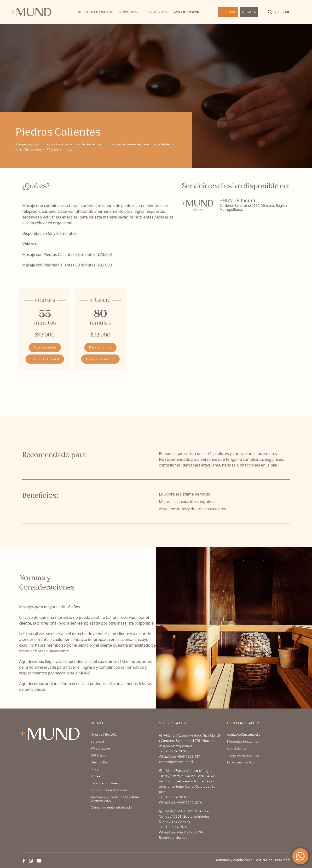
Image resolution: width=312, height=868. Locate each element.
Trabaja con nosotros (243, 755)
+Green (96, 776)
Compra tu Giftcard (45, 359)
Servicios (98, 741)
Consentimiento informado (111, 807)
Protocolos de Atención (109, 790)
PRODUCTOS (156, 12)
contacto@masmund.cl (176, 762)
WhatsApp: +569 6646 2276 (180, 802)
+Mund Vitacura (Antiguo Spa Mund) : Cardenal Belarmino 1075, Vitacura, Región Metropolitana (189, 741)
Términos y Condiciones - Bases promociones (115, 799)
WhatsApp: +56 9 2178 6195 (181, 832)
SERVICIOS (128, 12)
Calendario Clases (104, 783)
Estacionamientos (240, 762)
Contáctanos (237, 748)
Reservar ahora (45, 348)
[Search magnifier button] (270, 12)
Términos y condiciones (234, 860)
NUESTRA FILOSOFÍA (95, 12)
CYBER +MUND (187, 12)
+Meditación (100, 748)
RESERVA (228, 12)
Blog (94, 769)
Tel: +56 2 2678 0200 (175, 827)
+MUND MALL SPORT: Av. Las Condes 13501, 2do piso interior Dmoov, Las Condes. (184, 817)
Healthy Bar (99, 762)
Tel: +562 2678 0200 (175, 751)
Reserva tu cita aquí (174, 838)
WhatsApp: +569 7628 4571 (180, 757)
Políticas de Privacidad (272, 860)
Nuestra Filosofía (104, 735)
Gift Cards (98, 755)
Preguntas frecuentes (243, 741)
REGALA (249, 12)
